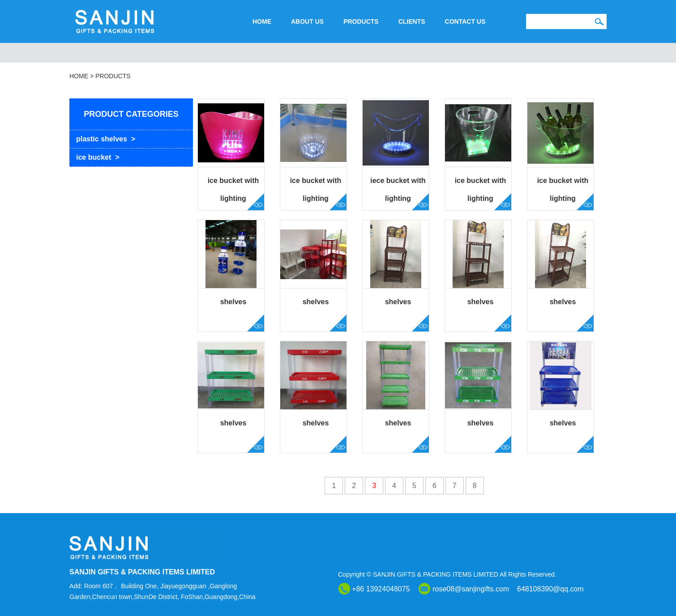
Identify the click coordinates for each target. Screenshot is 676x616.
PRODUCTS (361, 21)
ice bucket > (98, 157)
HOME (262, 21)
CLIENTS (412, 21)
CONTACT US (465, 21)
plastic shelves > (106, 139)
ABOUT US (307, 21)
